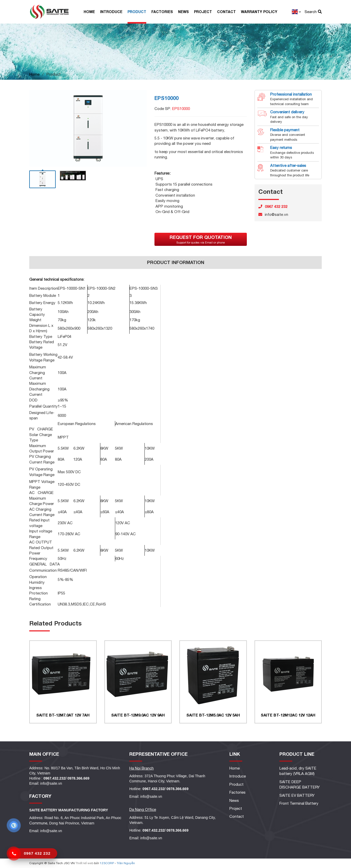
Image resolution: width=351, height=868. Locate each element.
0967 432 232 (37, 853)
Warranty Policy (259, 12)
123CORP (107, 863)
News (183, 12)
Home (89, 12)
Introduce (111, 12)
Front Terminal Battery (299, 803)
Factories (162, 12)
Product (137, 12)
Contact (226, 12)
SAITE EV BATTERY (297, 795)
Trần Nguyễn (126, 863)
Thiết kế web (84, 863)
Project (203, 12)
